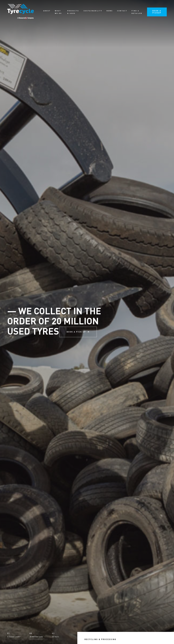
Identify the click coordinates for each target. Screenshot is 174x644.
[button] (17, 636)
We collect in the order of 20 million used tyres (54, 322)
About (47, 11)
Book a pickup (157, 12)
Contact (122, 11)
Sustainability (93, 11)
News (110, 11)
